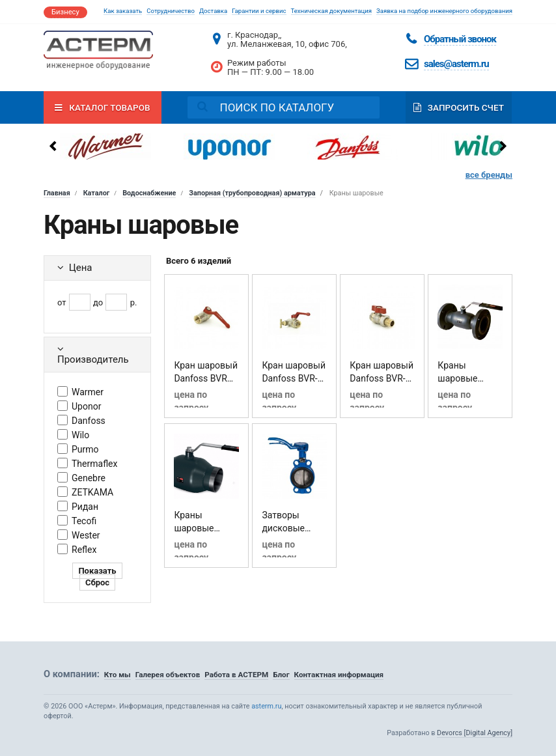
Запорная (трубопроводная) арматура (252, 193)
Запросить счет (459, 107)
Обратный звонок (460, 39)
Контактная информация (339, 675)
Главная (57, 193)
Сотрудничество (171, 11)
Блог (281, 675)
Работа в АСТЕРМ (236, 675)
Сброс (97, 582)
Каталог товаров (103, 107)
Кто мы (118, 675)
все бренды (489, 175)
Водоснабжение (149, 193)
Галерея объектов (168, 675)
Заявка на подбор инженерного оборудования (444, 11)
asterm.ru (266, 706)
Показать (97, 571)
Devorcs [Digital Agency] (475, 733)
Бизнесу (65, 12)
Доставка (213, 11)
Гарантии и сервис (259, 11)
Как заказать (123, 11)
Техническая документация (332, 11)
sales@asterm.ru (456, 64)
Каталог (97, 193)
